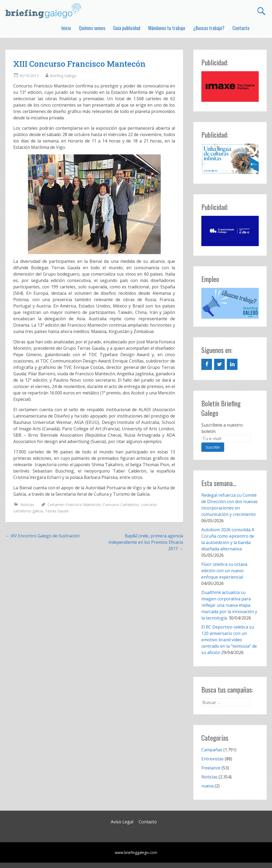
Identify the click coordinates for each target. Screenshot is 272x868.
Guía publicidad (127, 28)
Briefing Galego (63, 76)
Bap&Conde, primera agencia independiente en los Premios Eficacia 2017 (146, 542)
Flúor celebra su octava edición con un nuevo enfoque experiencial (224, 571)
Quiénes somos (92, 28)
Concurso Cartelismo (121, 505)
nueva (207, 786)
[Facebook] (207, 364)
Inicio (66, 28)
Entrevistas (212, 759)
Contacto (241, 28)
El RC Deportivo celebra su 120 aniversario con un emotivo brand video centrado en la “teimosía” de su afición (229, 640)
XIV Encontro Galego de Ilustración (42, 536)
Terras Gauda (57, 511)
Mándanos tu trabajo (167, 28)
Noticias (27, 505)
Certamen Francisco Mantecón (74, 505)
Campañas (212, 750)
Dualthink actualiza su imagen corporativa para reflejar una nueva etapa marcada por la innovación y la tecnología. (229, 605)
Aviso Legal (122, 822)
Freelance (211, 768)
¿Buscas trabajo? (209, 28)
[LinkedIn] (232, 364)
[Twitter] (219, 364)
